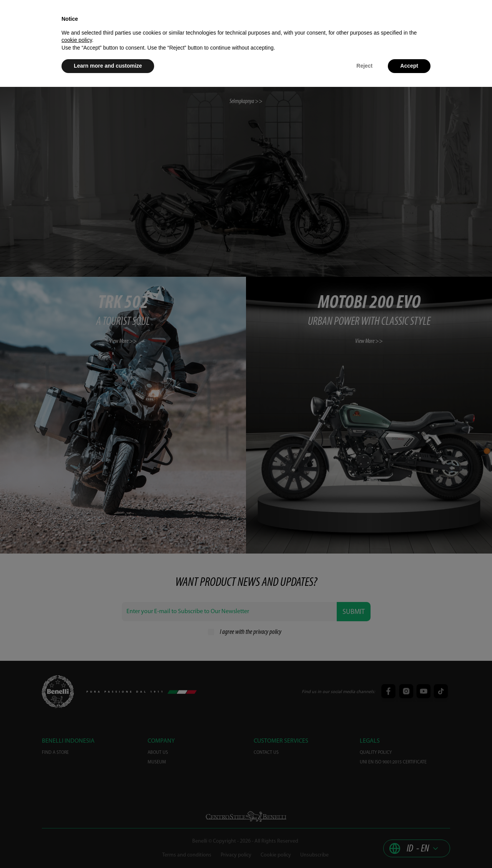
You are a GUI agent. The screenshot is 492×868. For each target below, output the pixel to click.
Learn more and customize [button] (108, 66)
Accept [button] (409, 66)
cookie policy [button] (77, 40)
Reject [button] (364, 66)
